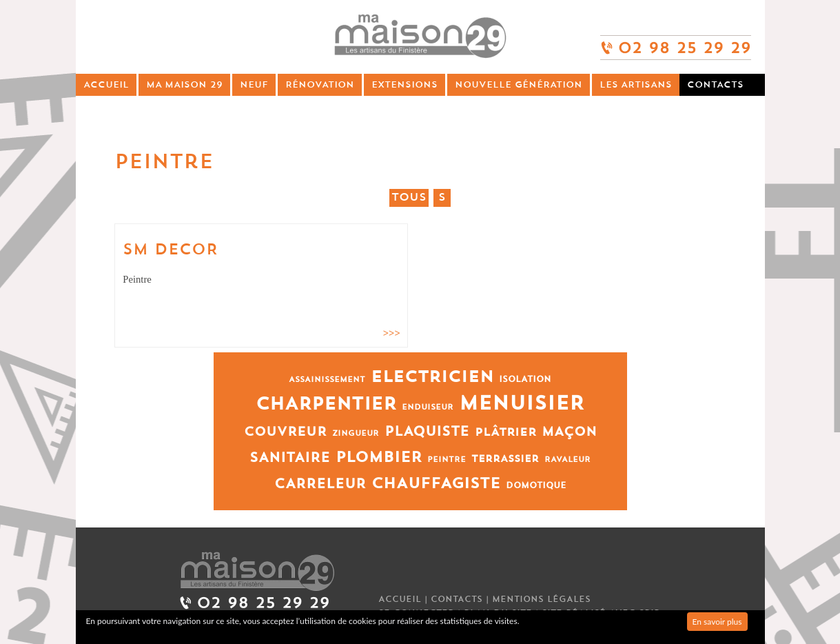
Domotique (536, 485)
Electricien (432, 377)
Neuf (254, 84)
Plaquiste (427, 431)
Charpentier (326, 404)
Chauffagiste (436, 484)
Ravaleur (567, 460)
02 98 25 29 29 (676, 42)
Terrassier (505, 459)
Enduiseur (428, 407)
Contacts (715, 84)
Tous (409, 197)
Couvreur (285, 432)
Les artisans (636, 84)
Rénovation (320, 84)
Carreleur (320, 484)
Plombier (379, 457)
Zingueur (356, 433)
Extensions (404, 84)
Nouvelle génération (519, 84)
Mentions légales (541, 599)
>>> (392, 333)
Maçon (569, 432)
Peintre (447, 460)
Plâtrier (505, 432)
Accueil (106, 84)
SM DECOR (170, 250)
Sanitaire (290, 457)
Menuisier (522, 403)
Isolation (525, 379)
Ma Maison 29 (184, 84)
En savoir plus (717, 622)
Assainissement (327, 380)
